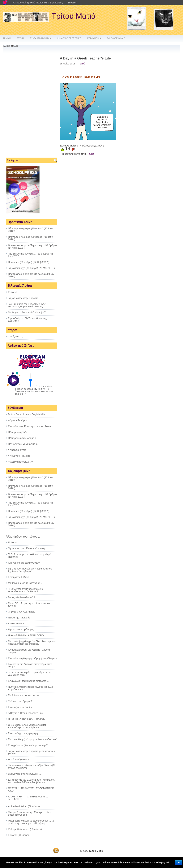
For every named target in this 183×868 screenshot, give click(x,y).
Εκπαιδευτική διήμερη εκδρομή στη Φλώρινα (32, 658)
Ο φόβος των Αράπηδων (22, 612)
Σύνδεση (72, 3)
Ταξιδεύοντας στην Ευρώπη (23, 298)
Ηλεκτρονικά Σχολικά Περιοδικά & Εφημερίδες (38, 3)
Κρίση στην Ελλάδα (19, 577)
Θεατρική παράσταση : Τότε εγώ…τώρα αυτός (30, 813)
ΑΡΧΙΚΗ (7, 38)
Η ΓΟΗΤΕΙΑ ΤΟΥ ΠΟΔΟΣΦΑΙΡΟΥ (27, 719)
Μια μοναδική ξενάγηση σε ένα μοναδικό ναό (33, 739)
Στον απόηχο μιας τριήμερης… (25, 733)
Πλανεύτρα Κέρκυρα (19, 237)
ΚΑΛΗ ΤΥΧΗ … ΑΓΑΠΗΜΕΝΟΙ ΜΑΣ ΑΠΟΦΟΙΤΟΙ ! (28, 798)
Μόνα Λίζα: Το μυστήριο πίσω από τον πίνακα (29, 604)
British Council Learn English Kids (27, 414)
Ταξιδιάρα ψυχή (17, 268)
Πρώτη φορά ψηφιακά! (20, 274)
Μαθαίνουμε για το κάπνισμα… (25, 583)
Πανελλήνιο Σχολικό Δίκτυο (23, 444)
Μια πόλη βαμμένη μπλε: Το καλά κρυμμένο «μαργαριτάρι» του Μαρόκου (32, 643)
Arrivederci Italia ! (18, 806)
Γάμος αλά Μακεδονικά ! (21, 597)
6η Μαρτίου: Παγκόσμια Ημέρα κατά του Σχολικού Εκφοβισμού (30, 570)
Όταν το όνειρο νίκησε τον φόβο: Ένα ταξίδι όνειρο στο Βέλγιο (32, 767)
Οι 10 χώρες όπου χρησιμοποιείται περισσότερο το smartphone (27, 726)
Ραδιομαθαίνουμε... (19, 829)
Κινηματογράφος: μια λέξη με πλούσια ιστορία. (29, 651)
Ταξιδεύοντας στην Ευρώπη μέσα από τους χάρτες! (32, 752)
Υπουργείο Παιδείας (19, 456)
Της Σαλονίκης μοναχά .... (22, 254)
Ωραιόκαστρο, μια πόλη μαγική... (26, 245)
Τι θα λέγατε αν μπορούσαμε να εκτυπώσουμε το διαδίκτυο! (26, 590)
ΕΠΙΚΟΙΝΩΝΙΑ (94, 38)
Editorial (13, 292)
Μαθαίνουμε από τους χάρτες (24, 695)
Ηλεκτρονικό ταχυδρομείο (22, 438)
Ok (178, 863)
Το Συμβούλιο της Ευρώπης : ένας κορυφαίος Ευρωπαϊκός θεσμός (27, 305)
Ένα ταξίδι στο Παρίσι (20, 707)
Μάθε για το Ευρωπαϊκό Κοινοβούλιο (28, 312)
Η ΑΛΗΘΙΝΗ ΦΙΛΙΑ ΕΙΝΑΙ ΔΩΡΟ (26, 635)
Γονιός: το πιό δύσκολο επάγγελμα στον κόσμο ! (30, 665)
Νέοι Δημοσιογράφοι (19, 228)
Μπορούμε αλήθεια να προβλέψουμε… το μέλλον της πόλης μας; (31, 822)
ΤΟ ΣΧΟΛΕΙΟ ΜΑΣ (116, 38)
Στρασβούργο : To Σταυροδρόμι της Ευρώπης (27, 320)
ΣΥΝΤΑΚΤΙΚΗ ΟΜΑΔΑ (40, 38)
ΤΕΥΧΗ (20, 38)
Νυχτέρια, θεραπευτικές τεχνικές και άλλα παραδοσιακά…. (31, 688)
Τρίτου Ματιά (74, 16)
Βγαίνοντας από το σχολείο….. (25, 774)
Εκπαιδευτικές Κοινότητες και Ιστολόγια (29, 426)
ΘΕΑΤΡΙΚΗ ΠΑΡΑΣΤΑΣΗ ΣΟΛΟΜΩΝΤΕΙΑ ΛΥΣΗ (31, 789)
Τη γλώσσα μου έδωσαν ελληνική (26, 548)
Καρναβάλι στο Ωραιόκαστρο (24, 563)
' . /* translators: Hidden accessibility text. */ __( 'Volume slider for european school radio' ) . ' (34, 390)
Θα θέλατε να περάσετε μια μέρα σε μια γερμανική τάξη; (30, 674)
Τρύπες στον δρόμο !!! (20, 701)
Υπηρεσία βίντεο (17, 450)
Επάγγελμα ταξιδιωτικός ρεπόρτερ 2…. (29, 745)
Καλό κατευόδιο (17, 624)
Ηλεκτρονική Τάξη (18, 432)
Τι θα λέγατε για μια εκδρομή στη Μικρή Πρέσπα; (30, 556)
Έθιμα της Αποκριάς (19, 618)
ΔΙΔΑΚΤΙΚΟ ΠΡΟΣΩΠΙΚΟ (69, 38)
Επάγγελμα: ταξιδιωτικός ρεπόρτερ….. (29, 681)
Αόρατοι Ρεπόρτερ (18, 420)
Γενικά (82, 64)
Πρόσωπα (14, 262)
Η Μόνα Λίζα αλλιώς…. (21, 759)
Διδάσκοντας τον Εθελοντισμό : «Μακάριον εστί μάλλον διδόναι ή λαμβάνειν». (32, 781)
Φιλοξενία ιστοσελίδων (20, 462)
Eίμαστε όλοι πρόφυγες (21, 629)
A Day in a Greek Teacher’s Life (25, 713)
